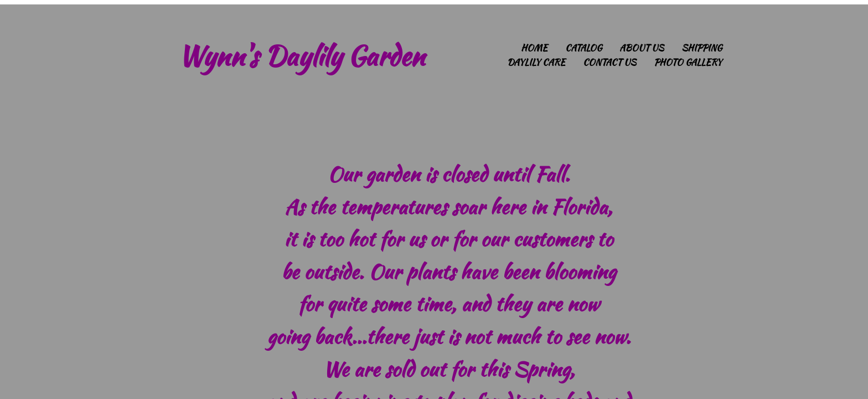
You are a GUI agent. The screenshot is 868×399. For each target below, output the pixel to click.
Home (534, 48)
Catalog (583, 48)
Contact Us (609, 62)
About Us (642, 48)
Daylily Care (536, 62)
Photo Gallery (688, 62)
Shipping (702, 48)
